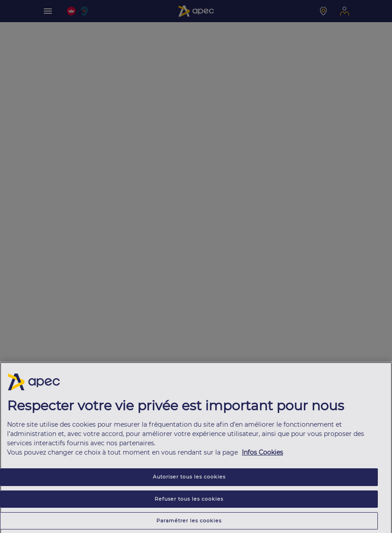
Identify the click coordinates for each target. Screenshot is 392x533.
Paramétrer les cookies (189, 522)
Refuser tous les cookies (189, 500)
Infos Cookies (262, 454)
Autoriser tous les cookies (189, 479)
